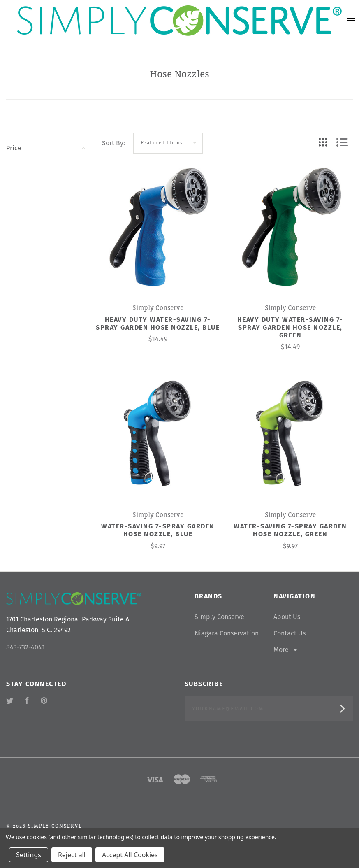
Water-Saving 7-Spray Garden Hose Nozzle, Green (290, 530)
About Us (287, 617)
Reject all (72, 855)
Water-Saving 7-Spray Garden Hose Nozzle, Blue (158, 530)
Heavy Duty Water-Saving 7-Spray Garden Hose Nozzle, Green (290, 327)
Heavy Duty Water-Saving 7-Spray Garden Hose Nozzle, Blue (158, 323)
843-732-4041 (25, 647)
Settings (29, 855)
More (286, 650)
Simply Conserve (219, 617)
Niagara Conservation (227, 633)
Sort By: (113, 143)
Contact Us (290, 633)
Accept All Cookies (130, 855)
